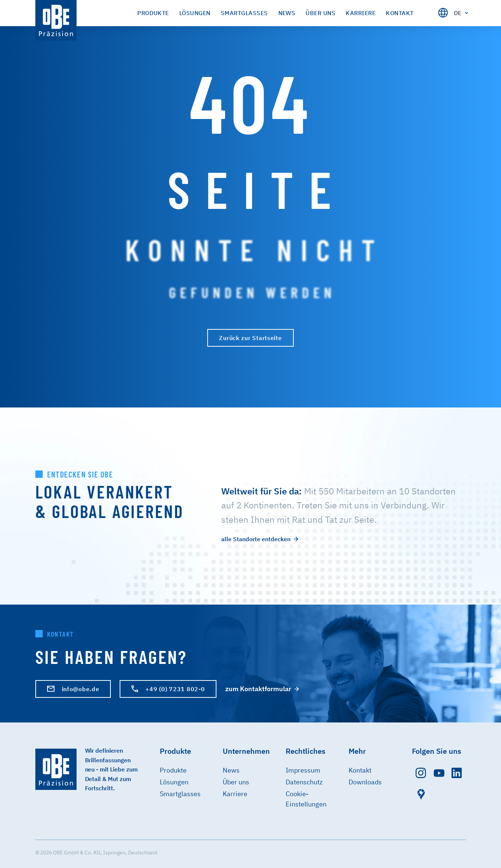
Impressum (303, 770)
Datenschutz (304, 782)
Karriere (235, 794)
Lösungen (174, 782)
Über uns (236, 782)
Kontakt (360, 770)
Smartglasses (180, 794)
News (231, 770)
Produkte (173, 770)
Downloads (365, 782)
